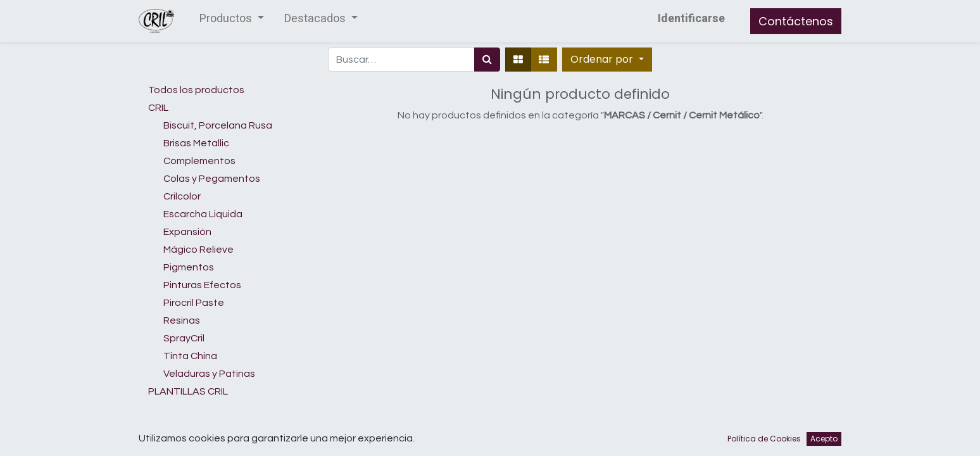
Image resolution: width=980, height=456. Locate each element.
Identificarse (691, 19)
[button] (607, 60)
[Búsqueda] (487, 60)
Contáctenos (796, 21)
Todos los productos (196, 90)
